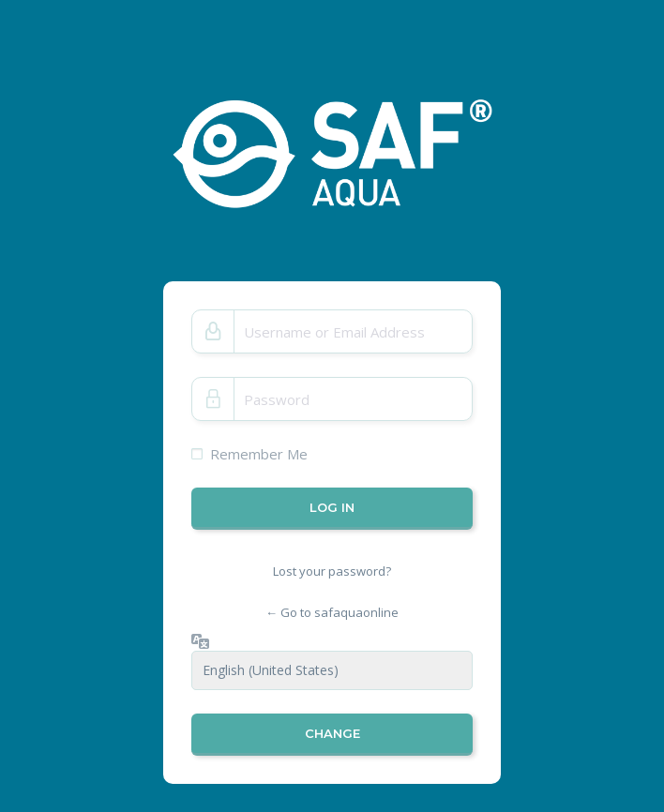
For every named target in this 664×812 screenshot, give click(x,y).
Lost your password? (332, 571)
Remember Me (259, 454)
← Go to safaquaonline (332, 612)
